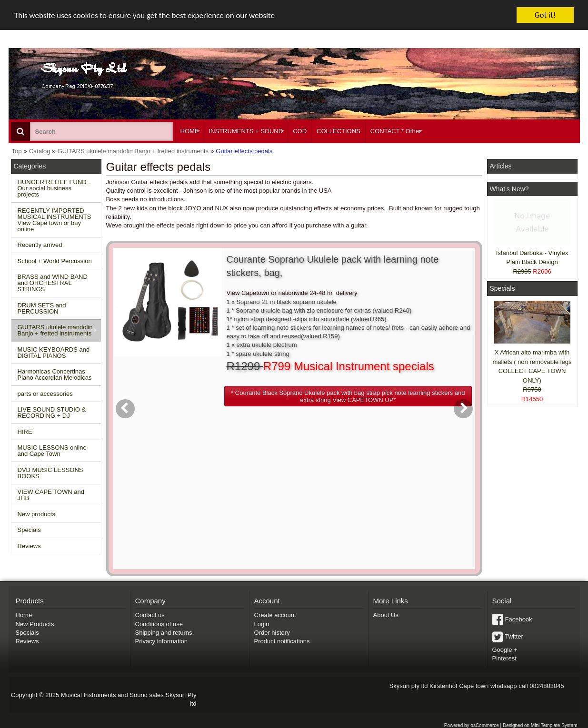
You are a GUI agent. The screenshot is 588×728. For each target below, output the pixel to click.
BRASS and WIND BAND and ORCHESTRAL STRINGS (53, 283)
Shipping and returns (164, 633)
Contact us (150, 615)
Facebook (519, 619)
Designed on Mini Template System (540, 725)
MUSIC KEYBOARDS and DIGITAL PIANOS (54, 353)
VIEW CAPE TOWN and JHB (51, 495)
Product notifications (282, 641)
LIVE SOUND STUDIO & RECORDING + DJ (52, 413)
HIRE (25, 432)
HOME (190, 131)
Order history (272, 633)
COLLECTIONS (339, 131)
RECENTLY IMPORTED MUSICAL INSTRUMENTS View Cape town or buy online (55, 220)
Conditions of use (159, 624)
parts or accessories (45, 394)
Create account (275, 615)
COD (300, 131)
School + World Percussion (55, 261)
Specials (29, 530)
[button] (348, 396)
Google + (505, 650)
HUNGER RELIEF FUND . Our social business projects (54, 188)
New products (36, 514)
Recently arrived (40, 245)
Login (262, 624)
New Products (35, 624)
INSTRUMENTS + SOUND (246, 131)
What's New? (509, 189)
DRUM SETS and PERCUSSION (42, 308)
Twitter (514, 636)
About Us (386, 615)
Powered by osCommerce (472, 725)
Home (24, 615)
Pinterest (504, 658)
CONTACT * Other (396, 131)
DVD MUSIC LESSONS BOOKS (50, 473)
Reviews (29, 546)
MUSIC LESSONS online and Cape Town (52, 451)
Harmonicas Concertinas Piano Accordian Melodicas (55, 374)
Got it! (545, 15)
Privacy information (162, 641)
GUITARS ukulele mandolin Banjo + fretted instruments (55, 330)
